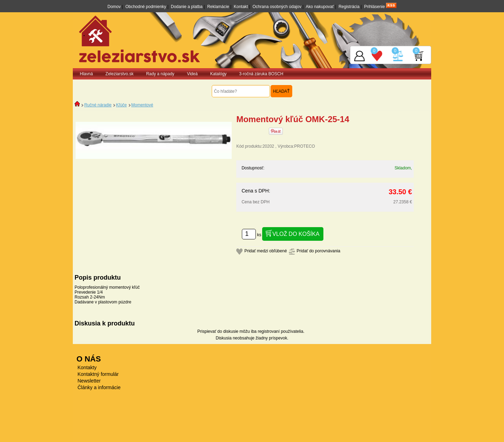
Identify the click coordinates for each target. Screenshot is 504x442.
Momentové (142, 105)
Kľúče (121, 105)
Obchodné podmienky (146, 7)
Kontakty (87, 367)
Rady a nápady (160, 74)
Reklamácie (218, 7)
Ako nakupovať (320, 7)
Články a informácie (99, 387)
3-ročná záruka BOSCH (261, 74)
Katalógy (219, 74)
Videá (192, 74)
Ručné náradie (98, 105)
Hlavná (86, 74)
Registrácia (349, 7)
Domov (114, 7)
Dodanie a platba (187, 7)
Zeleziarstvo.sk (119, 74)
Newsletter (89, 381)
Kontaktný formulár (98, 374)
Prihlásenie (374, 7)
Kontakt (241, 7)
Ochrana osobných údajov (277, 7)
